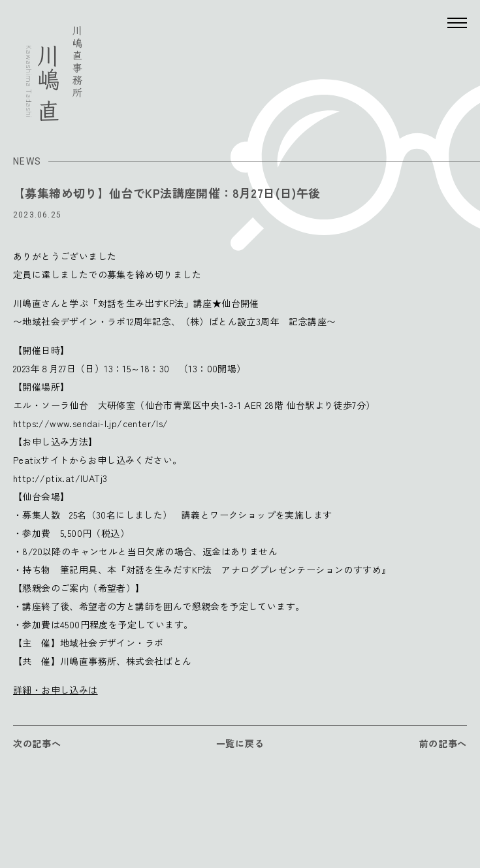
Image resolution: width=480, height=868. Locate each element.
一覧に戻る (240, 743)
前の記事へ (443, 743)
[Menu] (457, 23)
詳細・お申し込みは (56, 690)
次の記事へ (37, 743)
